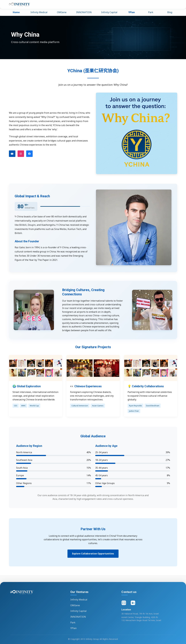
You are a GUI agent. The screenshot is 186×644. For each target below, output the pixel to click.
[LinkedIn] (133, 603)
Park (151, 12)
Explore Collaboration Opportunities (93, 554)
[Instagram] (21, 154)
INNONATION (84, 12)
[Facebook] (29, 154)
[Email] (124, 603)
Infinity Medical (39, 12)
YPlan (132, 12)
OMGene (62, 12)
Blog (170, 12)
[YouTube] (12, 154)
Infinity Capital (109, 12)
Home (16, 12)
